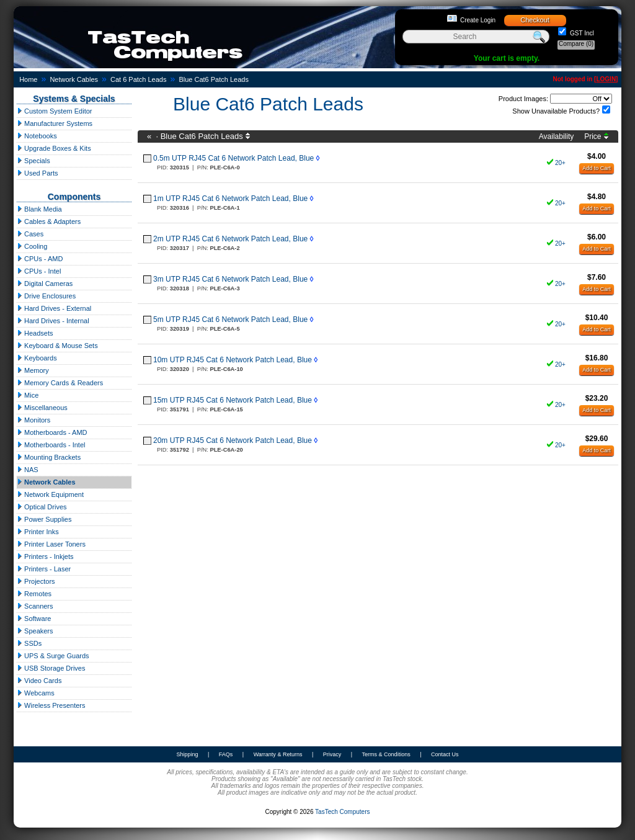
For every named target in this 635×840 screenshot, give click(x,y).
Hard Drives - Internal (53, 321)
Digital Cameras (45, 284)
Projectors (36, 581)
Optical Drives (42, 507)
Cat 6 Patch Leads (139, 79)
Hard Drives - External (54, 308)
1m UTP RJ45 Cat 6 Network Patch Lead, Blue (230, 199)
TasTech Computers (342, 812)
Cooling (32, 246)
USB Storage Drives (51, 668)
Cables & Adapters (49, 221)
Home (28, 79)
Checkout (535, 20)
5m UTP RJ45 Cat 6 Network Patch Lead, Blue (230, 319)
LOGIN (606, 79)
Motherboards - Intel (51, 445)
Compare (576, 44)
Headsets (35, 333)
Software (34, 619)
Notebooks (37, 136)
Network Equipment (50, 494)
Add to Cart (597, 168)
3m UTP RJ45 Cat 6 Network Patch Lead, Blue (230, 279)
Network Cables (74, 79)
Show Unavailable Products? (556, 111)
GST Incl (581, 33)
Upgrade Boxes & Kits (54, 148)
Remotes (34, 594)
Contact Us (445, 754)
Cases (30, 234)
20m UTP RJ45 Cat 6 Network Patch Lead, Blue (233, 440)
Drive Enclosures (46, 296)
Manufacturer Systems (55, 123)
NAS (28, 470)
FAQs (226, 754)
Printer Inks (38, 532)
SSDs (29, 643)
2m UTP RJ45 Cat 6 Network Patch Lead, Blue (230, 239)
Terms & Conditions (386, 754)
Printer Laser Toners (51, 544)
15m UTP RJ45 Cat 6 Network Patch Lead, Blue (233, 400)
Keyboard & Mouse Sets (57, 346)
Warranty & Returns (278, 754)
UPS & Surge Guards (53, 656)
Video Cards (39, 681)
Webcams (36, 693)
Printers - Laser (44, 569)
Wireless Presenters (51, 705)
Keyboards (37, 358)
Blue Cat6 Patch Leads (214, 79)
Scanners (35, 606)
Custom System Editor (54, 111)
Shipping (187, 754)
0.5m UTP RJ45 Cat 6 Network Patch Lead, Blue (233, 158)
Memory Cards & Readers (60, 383)
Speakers (35, 631)
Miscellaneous (42, 408)
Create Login (478, 20)
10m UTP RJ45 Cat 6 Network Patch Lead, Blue (233, 360)
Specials (33, 161)
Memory (33, 370)
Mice (28, 395)
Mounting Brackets (49, 457)
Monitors (33, 420)
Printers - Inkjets (45, 556)
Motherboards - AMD (52, 432)
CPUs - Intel (39, 271)
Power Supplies (44, 519)
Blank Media (39, 209)
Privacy (332, 754)
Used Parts (37, 173)
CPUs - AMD (40, 259)
